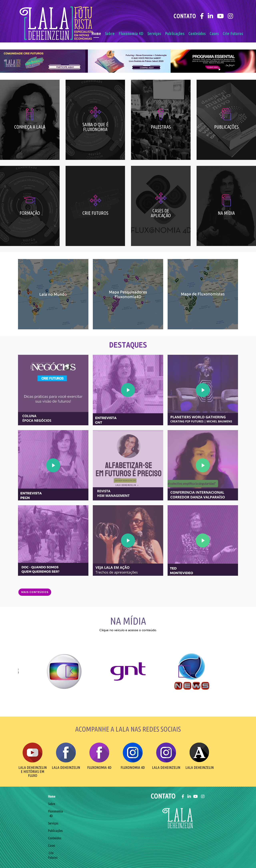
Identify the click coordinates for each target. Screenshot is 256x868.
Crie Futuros (233, 34)
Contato (185, 16)
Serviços (154, 34)
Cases (214, 34)
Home (96, 34)
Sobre (110, 34)
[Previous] (72, 671)
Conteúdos (197, 34)
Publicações (175, 34)
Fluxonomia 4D (131, 34)
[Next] (184, 671)
